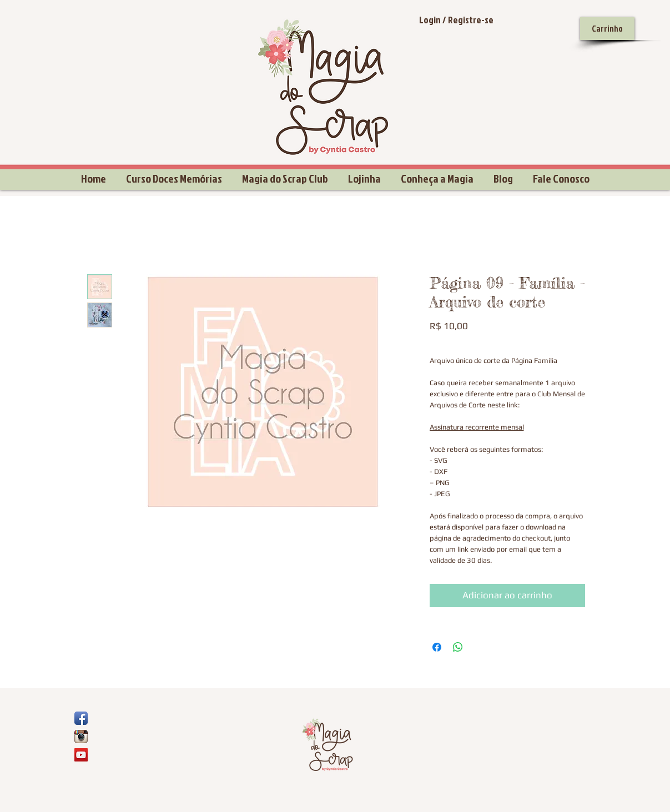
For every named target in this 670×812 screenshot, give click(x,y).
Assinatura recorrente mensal (477, 427)
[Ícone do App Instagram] (81, 737)
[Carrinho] (607, 29)
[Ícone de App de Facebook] (81, 718)
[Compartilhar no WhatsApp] (458, 647)
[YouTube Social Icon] (81, 755)
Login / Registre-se (456, 20)
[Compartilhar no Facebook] (437, 647)
